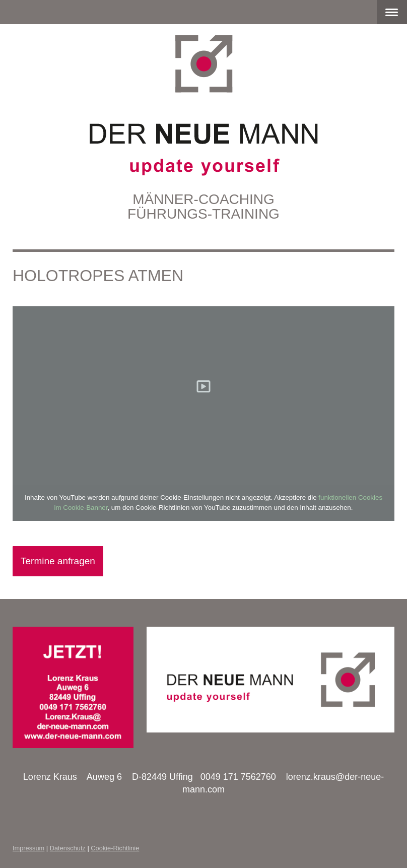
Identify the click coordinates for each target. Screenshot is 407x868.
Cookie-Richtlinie (115, 848)
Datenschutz (68, 848)
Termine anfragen (58, 561)
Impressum (28, 848)
